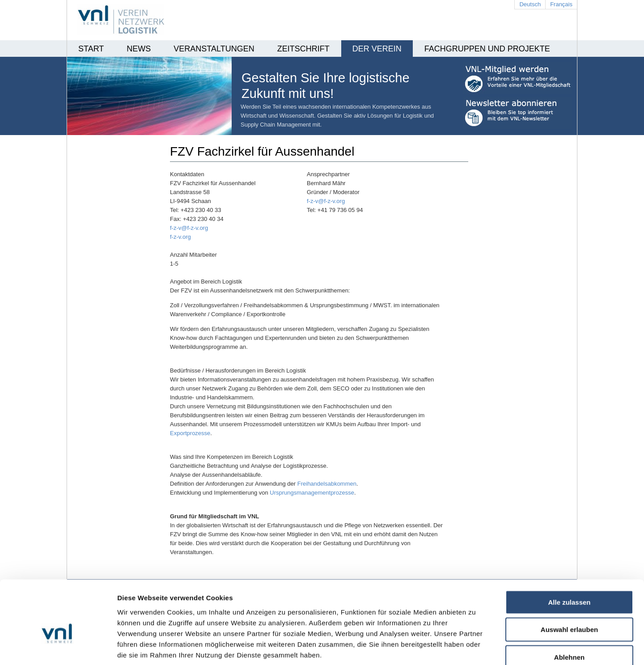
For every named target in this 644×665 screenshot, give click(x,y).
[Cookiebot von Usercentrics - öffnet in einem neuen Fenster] (58, 648)
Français (561, 4)
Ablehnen (569, 607)
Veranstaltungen (214, 49)
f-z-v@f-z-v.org (326, 201)
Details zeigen (476, 647)
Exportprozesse (190, 433)
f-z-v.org (180, 237)
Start (91, 49)
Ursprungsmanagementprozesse (312, 493)
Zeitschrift (303, 49)
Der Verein (377, 49)
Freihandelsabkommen (327, 484)
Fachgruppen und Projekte (487, 49)
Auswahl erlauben (569, 580)
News (139, 49)
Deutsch (530, 4)
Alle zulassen (569, 552)
